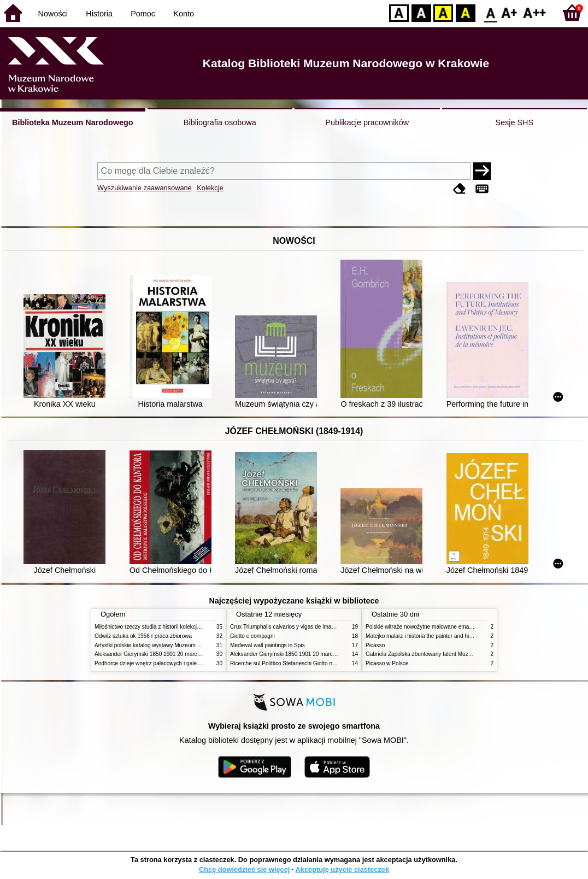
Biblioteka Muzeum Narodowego (72, 122)
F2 (535, 12)
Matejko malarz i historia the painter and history (423, 636)
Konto (184, 14)
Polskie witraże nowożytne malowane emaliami (423, 627)
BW (421, 12)
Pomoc (143, 14)
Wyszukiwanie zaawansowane (145, 188)
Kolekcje (210, 188)
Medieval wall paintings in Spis (267, 645)
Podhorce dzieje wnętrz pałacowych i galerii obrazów (159, 663)
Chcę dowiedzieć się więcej (244, 869)
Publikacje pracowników (367, 122)
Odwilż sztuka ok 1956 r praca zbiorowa (143, 636)
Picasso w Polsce (387, 663)
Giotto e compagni (252, 636)
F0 (490, 12)
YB (443, 12)
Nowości (53, 14)
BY (465, 12)
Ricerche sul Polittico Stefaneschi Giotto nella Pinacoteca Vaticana (311, 663)
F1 (510, 12)
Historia (99, 14)
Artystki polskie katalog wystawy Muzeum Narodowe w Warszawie (175, 645)
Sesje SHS (514, 122)
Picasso (375, 645)
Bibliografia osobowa (220, 122)
